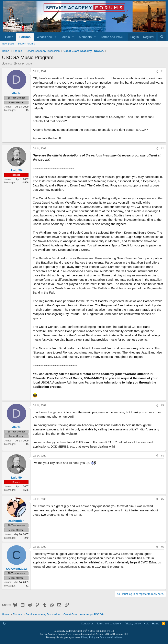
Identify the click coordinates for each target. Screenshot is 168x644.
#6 (162, 547)
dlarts (9, 64)
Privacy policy (133, 623)
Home (9, 37)
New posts (8, 44)
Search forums (26, 44)
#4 (162, 456)
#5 (162, 499)
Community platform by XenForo (84, 631)
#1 (162, 71)
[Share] (157, 71)
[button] (56, 37)
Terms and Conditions (111, 637)
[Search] (162, 37)
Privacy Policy (88, 637)
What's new (44, 37)
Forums (25, 37)
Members (85, 37)
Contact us (87, 623)
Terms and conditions (109, 623)
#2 (162, 149)
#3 (162, 405)
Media (66, 37)
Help (147, 623)
